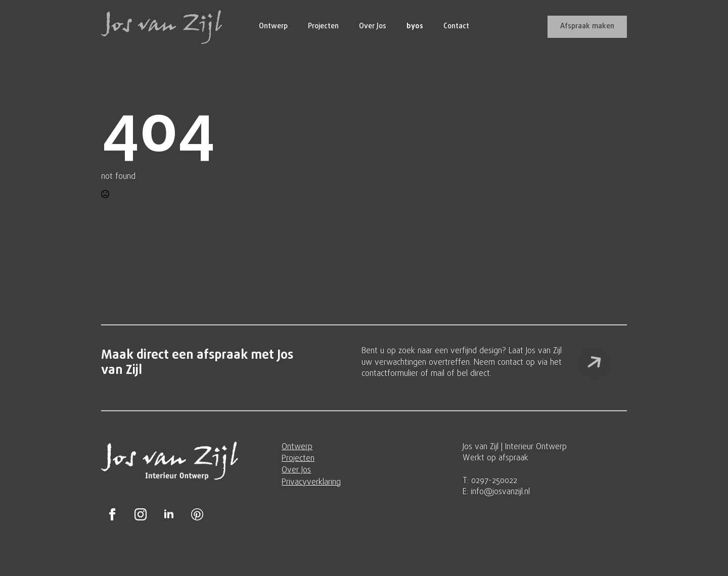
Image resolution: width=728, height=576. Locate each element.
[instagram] (141, 514)
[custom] (197, 514)
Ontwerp (273, 27)
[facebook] (112, 514)
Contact (456, 27)
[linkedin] (169, 514)
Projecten (323, 27)
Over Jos (373, 27)
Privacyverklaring (311, 483)
